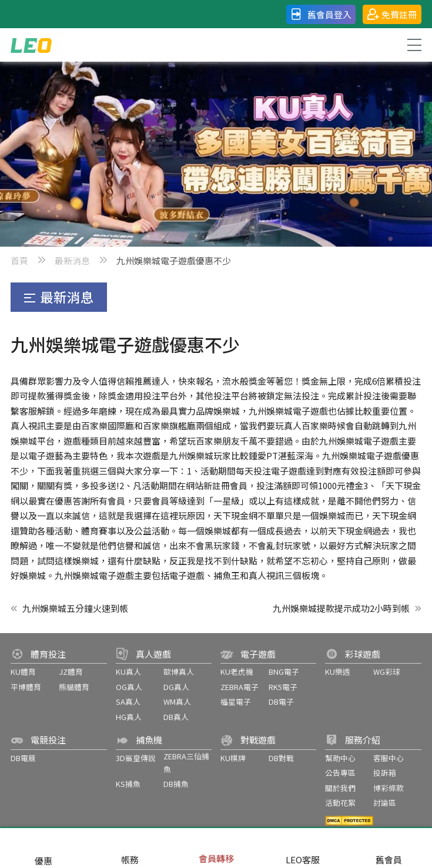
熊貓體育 (74, 687)
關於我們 (340, 788)
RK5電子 (283, 687)
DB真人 (176, 717)
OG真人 (129, 687)
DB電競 (23, 758)
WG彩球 (387, 672)
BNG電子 (284, 672)
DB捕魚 (176, 784)
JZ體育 (71, 672)
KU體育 (23, 672)
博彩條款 (389, 788)
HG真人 (129, 717)
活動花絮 (340, 803)
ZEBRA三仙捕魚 (186, 763)
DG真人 (176, 687)
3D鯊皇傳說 (136, 758)
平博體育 (26, 687)
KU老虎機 (237, 672)
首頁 (19, 260)
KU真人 (128, 672)
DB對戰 (281, 758)
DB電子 (281, 702)
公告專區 (340, 773)
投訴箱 (385, 773)
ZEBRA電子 (240, 687)
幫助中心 (340, 758)
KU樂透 (338, 672)
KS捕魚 (128, 784)
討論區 (385, 803)
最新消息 (72, 260)
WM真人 (177, 702)
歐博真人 (179, 672)
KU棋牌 (233, 758)
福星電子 (236, 702)
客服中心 (389, 758)
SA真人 (128, 702)
